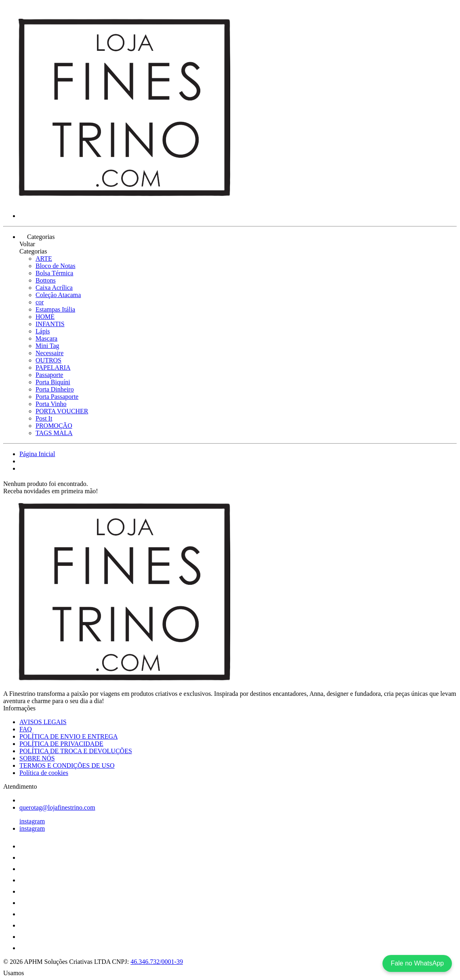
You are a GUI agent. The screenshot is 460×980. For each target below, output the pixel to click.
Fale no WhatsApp (417, 963)
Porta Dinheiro (55, 389)
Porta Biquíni (53, 382)
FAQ (26, 729)
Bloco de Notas (56, 266)
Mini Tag (47, 346)
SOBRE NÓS (37, 758)
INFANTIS (50, 324)
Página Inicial (37, 454)
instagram (32, 821)
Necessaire (49, 353)
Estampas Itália (55, 309)
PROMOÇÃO (54, 426)
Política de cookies (44, 773)
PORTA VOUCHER (62, 411)
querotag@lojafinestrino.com (57, 807)
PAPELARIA (53, 367)
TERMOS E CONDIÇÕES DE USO (67, 765)
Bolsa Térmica (54, 273)
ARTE (44, 259)
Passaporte (49, 375)
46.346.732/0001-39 (157, 962)
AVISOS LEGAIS (43, 722)
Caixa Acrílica (54, 288)
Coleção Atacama (58, 295)
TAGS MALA (54, 433)
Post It (44, 418)
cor (40, 302)
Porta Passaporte (57, 397)
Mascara (46, 338)
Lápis (43, 331)
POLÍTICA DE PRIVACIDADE (61, 744)
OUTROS (48, 360)
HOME (45, 317)
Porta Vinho (51, 404)
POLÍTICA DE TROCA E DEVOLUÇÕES (76, 751)
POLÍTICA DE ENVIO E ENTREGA (69, 736)
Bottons (46, 280)
